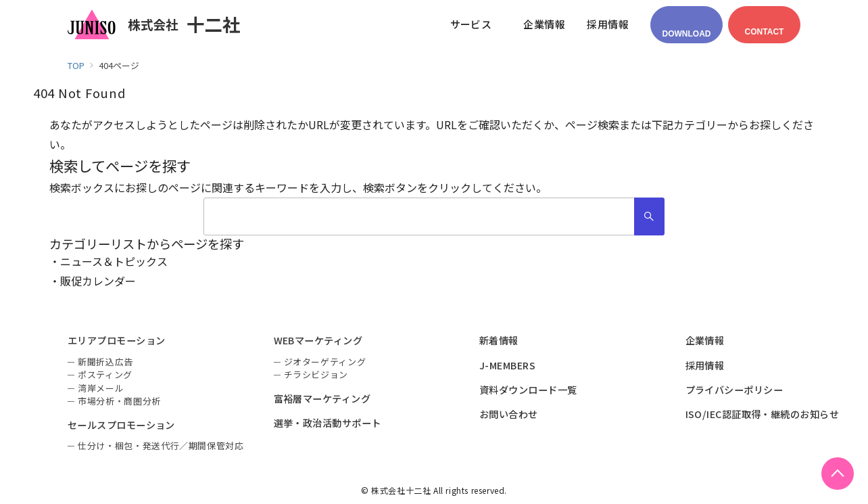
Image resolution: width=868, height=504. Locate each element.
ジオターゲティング (325, 362)
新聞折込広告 (105, 362)
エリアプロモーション (117, 340)
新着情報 (499, 340)
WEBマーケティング (318, 340)
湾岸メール (101, 388)
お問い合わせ (509, 414)
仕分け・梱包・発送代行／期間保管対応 (161, 445)
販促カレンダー (98, 281)
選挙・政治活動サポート (328, 423)
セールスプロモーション (121, 425)
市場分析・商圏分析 (119, 401)
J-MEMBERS (507, 365)
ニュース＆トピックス (114, 261)
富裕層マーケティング (322, 398)
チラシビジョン (316, 374)
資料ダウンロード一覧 (528, 390)
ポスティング (105, 374)
